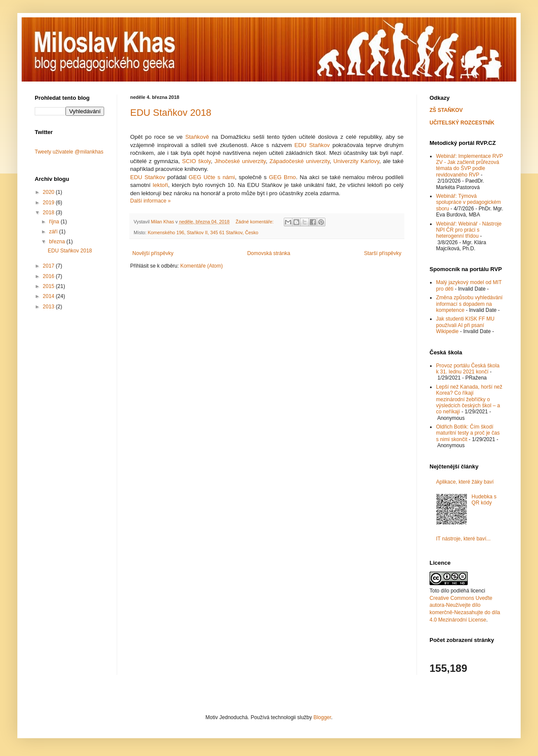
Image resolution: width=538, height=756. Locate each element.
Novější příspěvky (153, 253)
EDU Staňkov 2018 (171, 113)
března (58, 242)
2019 (49, 203)
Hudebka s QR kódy (484, 500)
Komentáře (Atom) (201, 266)
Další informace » (150, 201)
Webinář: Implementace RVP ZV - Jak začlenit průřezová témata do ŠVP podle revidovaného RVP (469, 165)
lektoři (160, 185)
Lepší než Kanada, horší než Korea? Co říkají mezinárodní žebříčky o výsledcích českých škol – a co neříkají (469, 399)
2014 (49, 296)
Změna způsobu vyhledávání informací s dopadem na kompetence (469, 304)
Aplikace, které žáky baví (465, 482)
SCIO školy (196, 161)
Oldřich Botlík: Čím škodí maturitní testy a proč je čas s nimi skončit (468, 433)
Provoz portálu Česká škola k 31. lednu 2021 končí (468, 369)
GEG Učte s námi (212, 177)
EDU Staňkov (312, 145)
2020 (49, 192)
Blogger (322, 717)
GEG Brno (282, 177)
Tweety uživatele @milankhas (69, 152)
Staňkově (197, 137)
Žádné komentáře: (255, 222)
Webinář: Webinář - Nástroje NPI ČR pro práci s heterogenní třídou (469, 230)
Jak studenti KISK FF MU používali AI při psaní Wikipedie (465, 325)
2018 (49, 213)
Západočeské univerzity (300, 161)
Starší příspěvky (383, 253)
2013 (49, 307)
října (55, 222)
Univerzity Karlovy (356, 161)
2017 (49, 266)
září (54, 232)
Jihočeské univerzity (240, 161)
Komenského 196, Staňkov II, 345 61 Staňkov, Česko (203, 232)
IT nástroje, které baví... (463, 539)
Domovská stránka (269, 253)
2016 (49, 276)
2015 (49, 286)
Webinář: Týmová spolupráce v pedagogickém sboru (468, 202)
